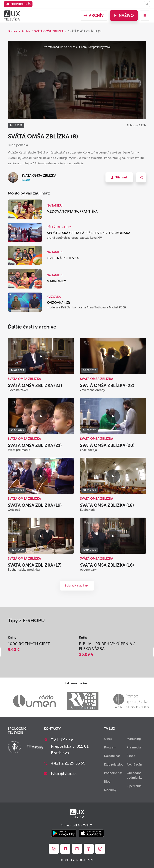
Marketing (134, 739)
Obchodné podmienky (135, 775)
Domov (13, 31)
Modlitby (110, 790)
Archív (93, 15)
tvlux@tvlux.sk (64, 774)
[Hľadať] (147, 4)
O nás (108, 739)
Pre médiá (134, 747)
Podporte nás (18, 4)
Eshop (131, 756)
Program (110, 747)
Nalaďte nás (112, 756)
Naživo (123, 15)
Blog (107, 782)
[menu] (145, 15)
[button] (119, 177)
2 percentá (134, 786)
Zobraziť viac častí (77, 586)
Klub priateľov (114, 765)
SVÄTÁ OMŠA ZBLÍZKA (49, 31)
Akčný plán (134, 765)
